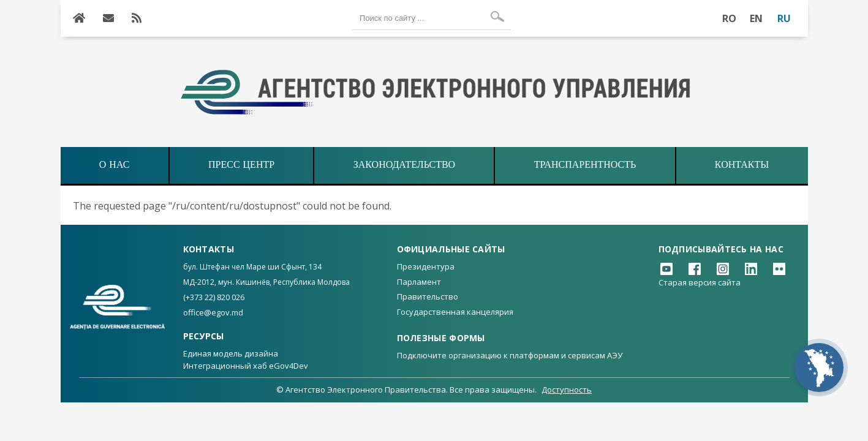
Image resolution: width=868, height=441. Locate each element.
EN (757, 18)
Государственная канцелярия (455, 312)
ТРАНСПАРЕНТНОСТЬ (585, 165)
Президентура (426, 266)
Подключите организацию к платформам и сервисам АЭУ (510, 355)
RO (730, 18)
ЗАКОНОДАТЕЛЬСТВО (404, 165)
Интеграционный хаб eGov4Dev (246, 366)
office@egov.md (213, 312)
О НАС (115, 165)
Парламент (419, 282)
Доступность (567, 390)
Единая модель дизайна (231, 353)
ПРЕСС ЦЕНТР (241, 165)
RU (784, 18)
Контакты (742, 165)
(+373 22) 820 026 (214, 297)
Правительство (428, 296)
